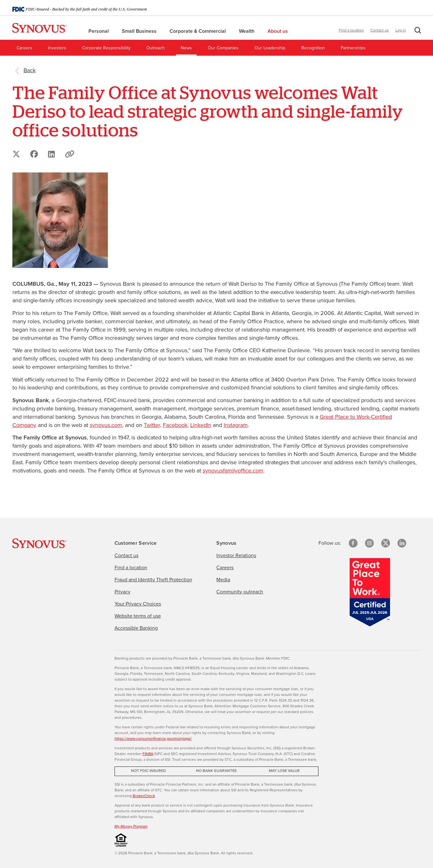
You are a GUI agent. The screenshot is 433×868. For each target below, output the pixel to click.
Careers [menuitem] (24, 48)
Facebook (175, 425)
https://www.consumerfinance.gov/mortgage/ (153, 739)
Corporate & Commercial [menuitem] (198, 31)
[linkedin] (402, 543)
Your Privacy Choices (138, 604)
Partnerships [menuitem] (353, 48)
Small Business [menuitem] (140, 31)
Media (223, 580)
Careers (225, 568)
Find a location (351, 31)
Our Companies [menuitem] (223, 48)
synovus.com (106, 425)
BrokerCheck (144, 796)
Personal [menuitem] (99, 31)
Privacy (122, 592)
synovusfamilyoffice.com (233, 471)
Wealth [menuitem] (247, 31)
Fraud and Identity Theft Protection (153, 580)
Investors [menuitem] (57, 48)
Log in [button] (401, 31)
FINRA (148, 754)
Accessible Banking (136, 628)
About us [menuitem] (280, 31)
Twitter (152, 425)
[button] (416, 32)
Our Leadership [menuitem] (270, 48)
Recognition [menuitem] (313, 48)
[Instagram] (369, 543)
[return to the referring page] (30, 71)
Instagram (236, 425)
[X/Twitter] (386, 543)
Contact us (380, 31)
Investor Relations (236, 556)
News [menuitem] (186, 48)
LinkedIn (201, 425)
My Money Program (131, 827)
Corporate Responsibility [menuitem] (106, 48)
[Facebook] (353, 543)
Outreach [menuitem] (156, 48)
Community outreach (240, 592)
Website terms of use (138, 616)
